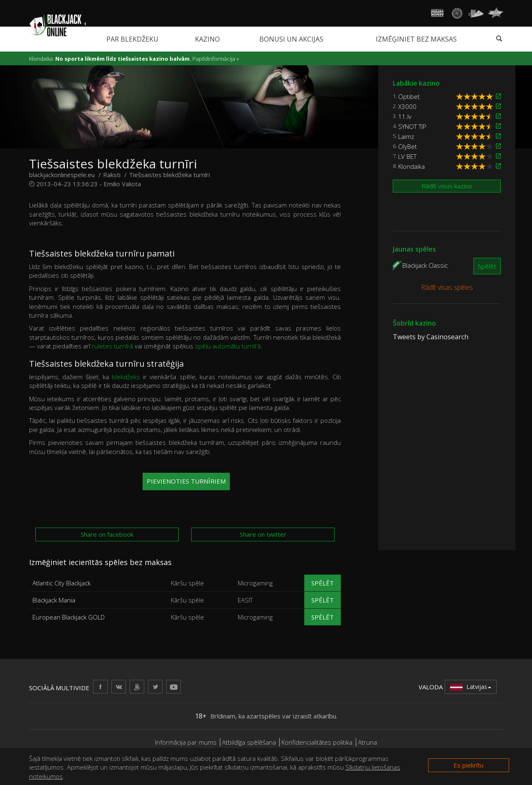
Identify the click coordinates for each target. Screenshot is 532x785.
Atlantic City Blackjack (62, 583)
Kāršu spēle (187, 583)
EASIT (245, 600)
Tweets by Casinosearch (431, 337)
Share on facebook (107, 534)
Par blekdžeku (132, 39)
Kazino (207, 39)
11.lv (405, 116)
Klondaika (411, 166)
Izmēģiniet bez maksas (416, 39)
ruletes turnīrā (112, 346)
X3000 (407, 106)
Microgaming (255, 583)
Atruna (367, 742)
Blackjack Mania (54, 600)
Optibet (409, 96)
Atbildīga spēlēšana (249, 742)
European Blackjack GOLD (69, 617)
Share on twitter (263, 534)
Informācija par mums (186, 742)
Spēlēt (323, 583)
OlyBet (408, 146)
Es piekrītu (468, 765)
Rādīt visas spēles (447, 287)
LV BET (407, 156)
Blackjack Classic (425, 265)
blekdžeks (126, 377)
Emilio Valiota (122, 184)
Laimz (406, 136)
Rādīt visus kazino (447, 186)
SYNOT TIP (412, 126)
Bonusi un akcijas (291, 39)
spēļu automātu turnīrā (228, 346)
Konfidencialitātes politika (317, 742)
